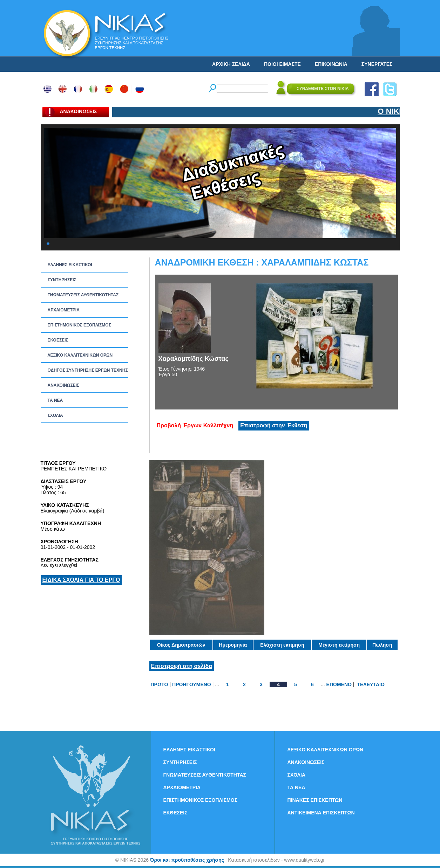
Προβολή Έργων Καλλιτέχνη (195, 425)
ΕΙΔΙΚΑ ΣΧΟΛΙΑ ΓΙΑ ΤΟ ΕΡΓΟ (81, 580)
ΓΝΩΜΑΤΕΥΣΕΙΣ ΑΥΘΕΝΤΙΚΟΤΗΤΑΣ (83, 295)
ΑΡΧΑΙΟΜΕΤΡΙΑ (64, 310)
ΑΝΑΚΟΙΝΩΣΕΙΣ (64, 385)
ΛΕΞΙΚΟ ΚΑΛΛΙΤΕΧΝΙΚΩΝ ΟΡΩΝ (80, 355)
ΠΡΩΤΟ (160, 684)
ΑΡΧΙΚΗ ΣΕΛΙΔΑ (231, 64)
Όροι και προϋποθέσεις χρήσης (187, 860)
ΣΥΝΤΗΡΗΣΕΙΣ (62, 280)
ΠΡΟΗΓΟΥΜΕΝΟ (192, 684)
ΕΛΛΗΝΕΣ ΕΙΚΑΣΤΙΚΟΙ (70, 265)
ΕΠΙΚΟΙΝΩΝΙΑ (331, 64)
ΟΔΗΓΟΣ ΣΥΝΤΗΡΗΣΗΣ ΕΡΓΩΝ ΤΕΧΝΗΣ (88, 370)
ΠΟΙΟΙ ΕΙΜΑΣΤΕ (282, 64)
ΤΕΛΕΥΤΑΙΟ (371, 684)
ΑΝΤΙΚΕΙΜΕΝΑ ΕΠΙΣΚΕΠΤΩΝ (321, 813)
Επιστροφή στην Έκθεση (274, 425)
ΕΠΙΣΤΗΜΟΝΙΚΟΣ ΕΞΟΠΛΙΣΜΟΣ (79, 325)
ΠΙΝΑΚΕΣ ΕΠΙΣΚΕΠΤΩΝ (315, 800)
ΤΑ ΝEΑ (55, 400)
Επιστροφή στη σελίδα (182, 666)
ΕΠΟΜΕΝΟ (339, 684)
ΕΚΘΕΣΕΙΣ (58, 340)
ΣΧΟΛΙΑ (55, 415)
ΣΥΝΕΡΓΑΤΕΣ (377, 64)
